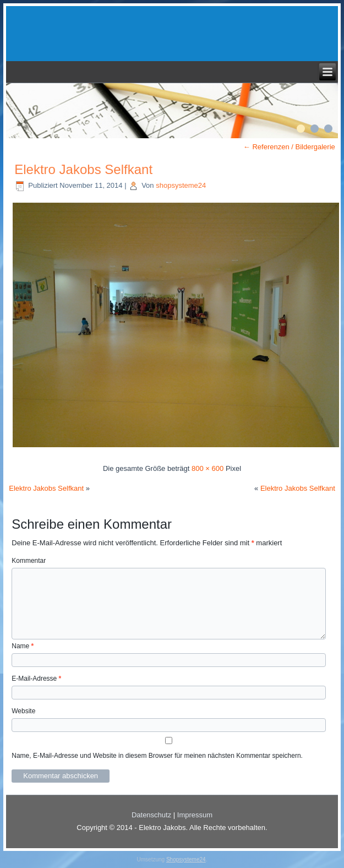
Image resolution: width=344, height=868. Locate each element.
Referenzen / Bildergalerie (289, 147)
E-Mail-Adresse (36, 679)
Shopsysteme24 (186, 859)
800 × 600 (208, 468)
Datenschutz (151, 815)
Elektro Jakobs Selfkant (83, 169)
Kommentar (29, 561)
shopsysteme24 (181, 185)
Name (23, 646)
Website (23, 711)
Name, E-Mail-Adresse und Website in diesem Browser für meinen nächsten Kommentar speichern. (157, 756)
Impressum (195, 815)
